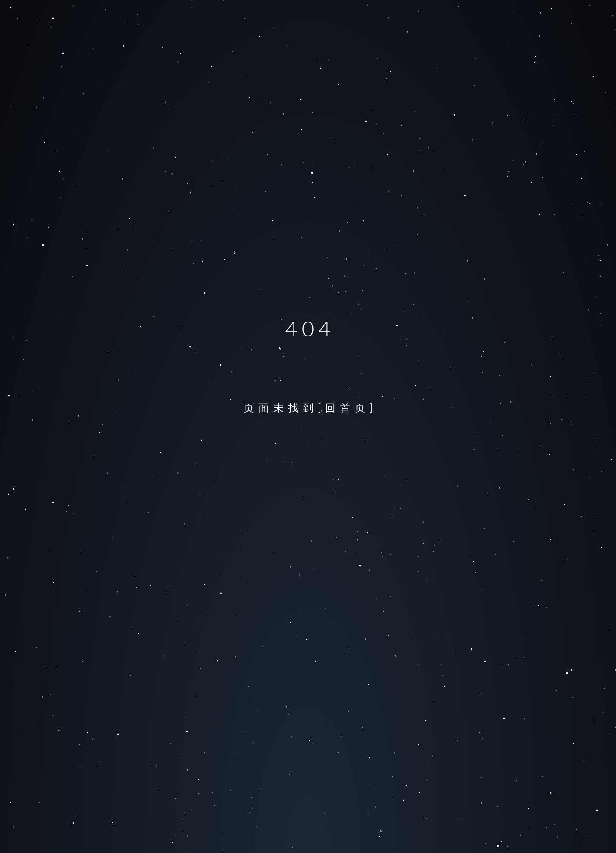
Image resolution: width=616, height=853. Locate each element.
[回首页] (348, 407)
